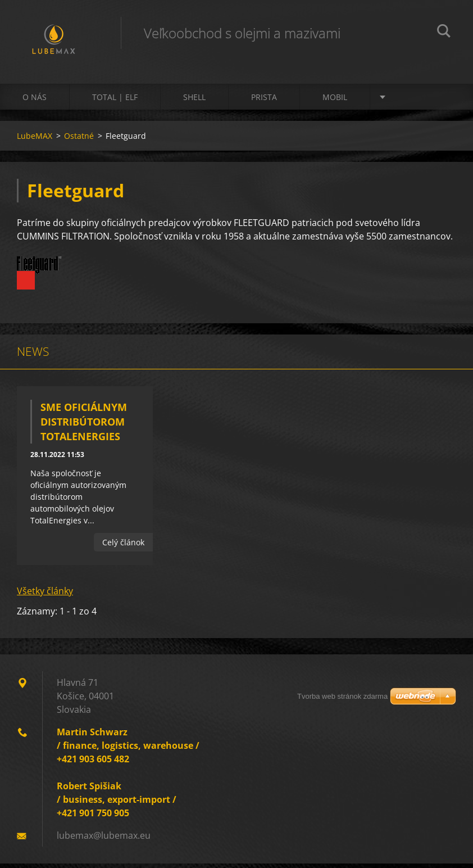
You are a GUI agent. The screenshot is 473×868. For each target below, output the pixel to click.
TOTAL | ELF (115, 102)
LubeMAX (35, 141)
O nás (35, 102)
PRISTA (264, 102)
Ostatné (79, 141)
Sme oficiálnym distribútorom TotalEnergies (84, 427)
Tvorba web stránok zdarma (342, 696)
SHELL (194, 102)
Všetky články (45, 595)
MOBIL (335, 102)
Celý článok (123, 547)
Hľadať (444, 33)
